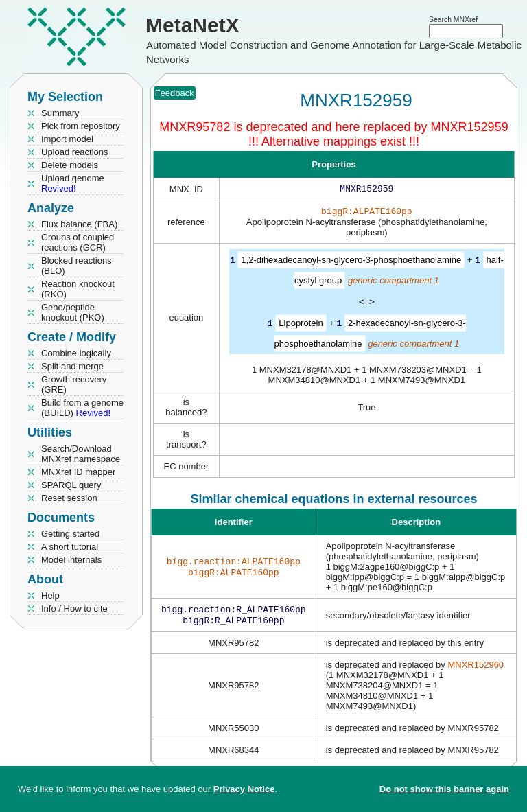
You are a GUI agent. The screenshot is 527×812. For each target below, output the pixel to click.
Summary (60, 113)
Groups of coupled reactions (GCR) (78, 242)
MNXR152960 (476, 669)
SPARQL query (71, 485)
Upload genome (73, 183)
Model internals (71, 560)
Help (50, 595)
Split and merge (72, 366)
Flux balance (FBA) (79, 224)
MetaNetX (192, 25)
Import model (67, 139)
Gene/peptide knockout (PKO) (73, 312)
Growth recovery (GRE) (74, 384)
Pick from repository (81, 126)
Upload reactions (75, 152)
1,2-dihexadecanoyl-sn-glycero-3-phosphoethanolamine (351, 263)
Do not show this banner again (444, 789)
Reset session (69, 498)
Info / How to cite (74, 608)
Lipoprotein (301, 325)
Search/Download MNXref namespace (81, 454)
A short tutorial (70, 547)
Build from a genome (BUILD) (82, 408)
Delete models (70, 165)
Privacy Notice (244, 789)
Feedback (175, 93)
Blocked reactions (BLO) (77, 266)
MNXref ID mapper (78, 472)
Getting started (70, 534)
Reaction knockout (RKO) (78, 289)
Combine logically (76, 353)
